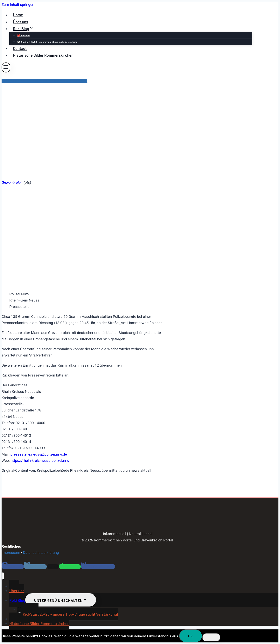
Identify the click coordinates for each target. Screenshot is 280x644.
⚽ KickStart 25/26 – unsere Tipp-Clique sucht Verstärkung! (48, 42)
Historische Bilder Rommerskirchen (43, 55)
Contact (20, 48)
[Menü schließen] (3, 576)
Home (18, 15)
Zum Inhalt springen (18, 5)
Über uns (21, 22)
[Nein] (211, 637)
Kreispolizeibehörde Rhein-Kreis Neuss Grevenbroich (44, 81)
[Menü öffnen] (6, 67)
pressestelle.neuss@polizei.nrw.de (39, 454)
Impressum (11, 553)
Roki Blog (17, 600)
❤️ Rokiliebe (24, 35)
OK (191, 636)
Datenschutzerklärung (41, 553)
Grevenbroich (12, 183)
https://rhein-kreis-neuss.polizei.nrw (40, 461)
